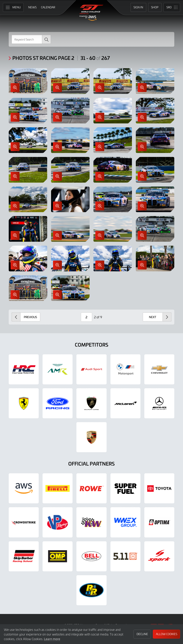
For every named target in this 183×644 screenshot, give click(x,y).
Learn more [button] (52, 639)
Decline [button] (142, 634)
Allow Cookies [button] (167, 634)
